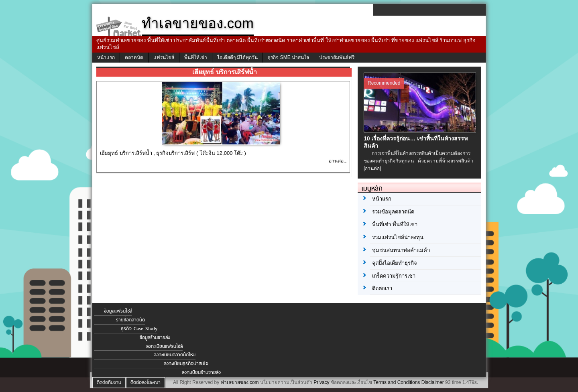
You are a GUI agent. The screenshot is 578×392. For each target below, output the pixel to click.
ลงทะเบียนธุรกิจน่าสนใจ (186, 364)
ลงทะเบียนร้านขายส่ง (201, 372)
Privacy (321, 382)
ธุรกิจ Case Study (139, 329)
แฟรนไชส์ (164, 57)
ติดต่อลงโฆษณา (146, 382)
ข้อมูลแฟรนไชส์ (118, 311)
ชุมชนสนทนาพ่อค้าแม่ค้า (401, 250)
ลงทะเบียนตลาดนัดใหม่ (175, 355)
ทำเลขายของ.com (240, 382)
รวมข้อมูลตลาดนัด (393, 212)
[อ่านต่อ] (372, 169)
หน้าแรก (106, 57)
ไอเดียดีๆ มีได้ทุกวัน (237, 57)
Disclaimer (433, 382)
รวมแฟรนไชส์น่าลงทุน (398, 237)
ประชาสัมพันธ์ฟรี (337, 57)
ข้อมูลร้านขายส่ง (155, 337)
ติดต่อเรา (382, 288)
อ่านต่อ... (338, 161)
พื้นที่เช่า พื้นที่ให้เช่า (395, 224)
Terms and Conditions (397, 382)
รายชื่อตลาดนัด (130, 320)
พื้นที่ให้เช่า (196, 57)
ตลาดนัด (134, 57)
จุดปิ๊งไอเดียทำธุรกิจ (395, 263)
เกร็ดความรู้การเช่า (394, 276)
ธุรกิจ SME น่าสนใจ (288, 57)
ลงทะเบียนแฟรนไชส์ (164, 346)
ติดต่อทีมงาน (109, 382)
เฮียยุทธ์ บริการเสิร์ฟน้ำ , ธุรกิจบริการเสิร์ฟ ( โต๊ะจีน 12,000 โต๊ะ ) (173, 153)
